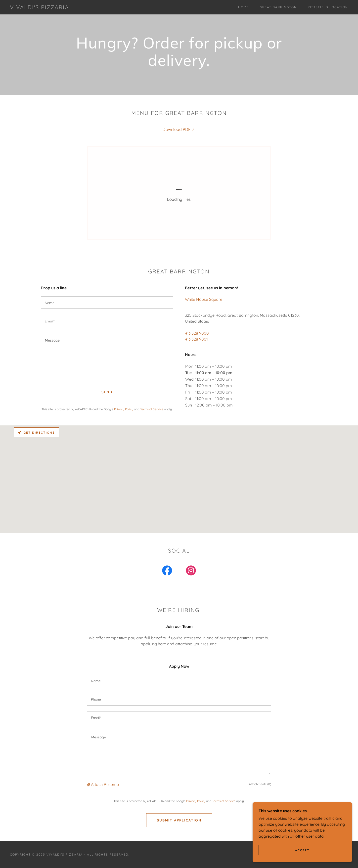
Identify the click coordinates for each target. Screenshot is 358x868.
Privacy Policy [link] (124, 409)
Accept (302, 850)
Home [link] (244, 7)
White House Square (204, 299)
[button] (89, 784)
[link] (39, 8)
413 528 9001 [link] (196, 339)
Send (107, 392)
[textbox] (107, 303)
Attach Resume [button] (105, 784)
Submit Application (179, 820)
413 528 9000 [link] (197, 333)
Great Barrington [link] (278, 7)
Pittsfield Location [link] (328, 7)
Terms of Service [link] (152, 409)
